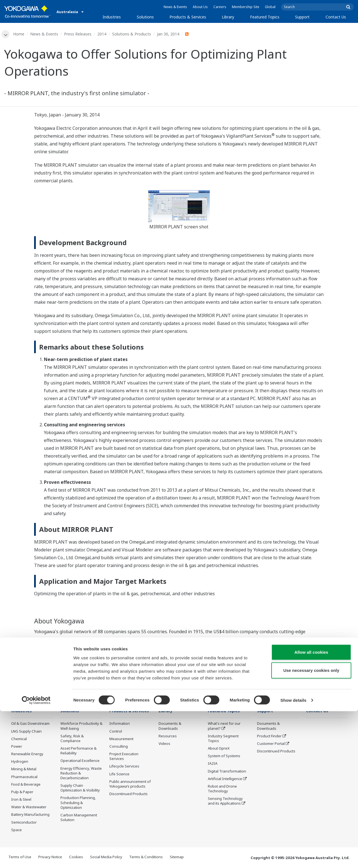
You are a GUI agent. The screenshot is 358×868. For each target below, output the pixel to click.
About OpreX (219, 749)
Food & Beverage (26, 785)
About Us (200, 7)
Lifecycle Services (124, 775)
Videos (164, 744)
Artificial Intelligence (225, 779)
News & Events (175, 7)
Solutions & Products (132, 34)
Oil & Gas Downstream (30, 724)
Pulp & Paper (22, 792)
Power (17, 747)
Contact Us (336, 17)
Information (120, 732)
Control (116, 740)
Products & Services (188, 17)
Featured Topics (265, 17)
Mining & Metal (24, 770)
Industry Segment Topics (223, 739)
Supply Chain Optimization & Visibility (80, 789)
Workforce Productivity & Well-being (81, 727)
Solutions (145, 17)
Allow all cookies (311, 809)
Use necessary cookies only (311, 827)
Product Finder (269, 737)
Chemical (19, 739)
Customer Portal (271, 744)
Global (270, 7)
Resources (168, 737)
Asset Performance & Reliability (78, 751)
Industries (112, 17)
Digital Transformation (227, 772)
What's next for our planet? (224, 727)
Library (228, 17)
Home (20, 34)
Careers (220, 7)
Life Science (119, 783)
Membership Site (246, 7)
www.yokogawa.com (294, 656)
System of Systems (224, 757)
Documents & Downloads (170, 727)
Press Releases (79, 34)
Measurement (121, 747)
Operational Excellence (80, 761)
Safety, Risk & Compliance (72, 739)
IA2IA (213, 764)
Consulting (119, 755)
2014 (103, 34)
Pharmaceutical (24, 777)
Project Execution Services (124, 765)
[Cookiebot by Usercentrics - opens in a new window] (36, 857)
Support (302, 17)
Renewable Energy (27, 755)
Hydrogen (20, 762)
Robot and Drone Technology (222, 789)
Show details (294, 857)
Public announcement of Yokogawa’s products (130, 792)
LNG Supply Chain (26, 732)
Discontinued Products (276, 752)
